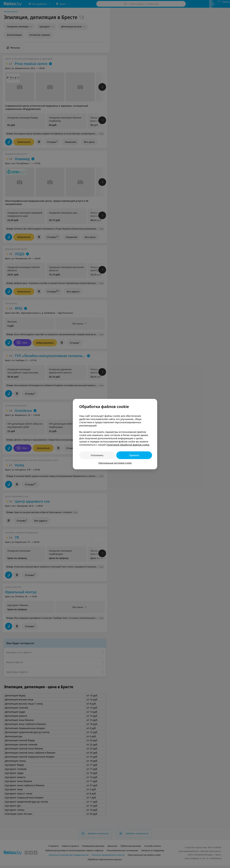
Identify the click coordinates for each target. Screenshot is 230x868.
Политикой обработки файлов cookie (128, 445)
